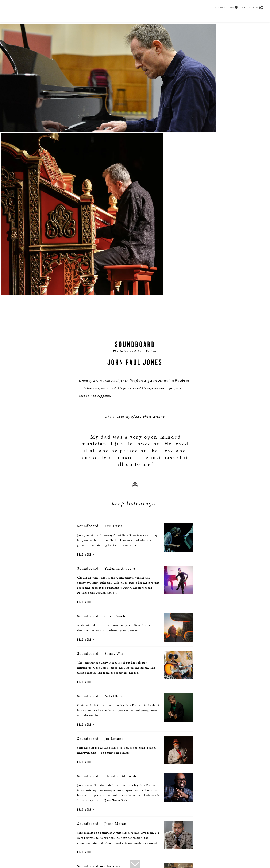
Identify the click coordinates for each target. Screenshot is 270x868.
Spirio (120, 23)
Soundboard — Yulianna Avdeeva (88, 388)
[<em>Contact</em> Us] (145, 816)
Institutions (151, 837)
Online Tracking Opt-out (51, 843)
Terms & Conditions (106, 843)
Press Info (45, 837)
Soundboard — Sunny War (82, 480)
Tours (72, 837)
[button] (235, 4)
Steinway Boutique (93, 837)
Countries (248, 4)
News (60, 837)
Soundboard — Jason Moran (84, 662)
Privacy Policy (20, 843)
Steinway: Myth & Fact (211, 837)
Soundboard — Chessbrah (82, 708)
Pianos (101, 23)
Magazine (185, 837)
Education (175, 23)
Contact (29, 837)
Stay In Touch (204, 813)
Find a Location (66, 813)
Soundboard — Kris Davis (82, 343)
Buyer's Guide (76, 23)
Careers (199, 23)
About (15, 837)
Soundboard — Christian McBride (89, 617)
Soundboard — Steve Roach (83, 434)
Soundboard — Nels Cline (82, 525)
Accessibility (80, 843)
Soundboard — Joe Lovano (82, 571)
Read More (66, 366)
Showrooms (223, 4)
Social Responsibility (124, 837)
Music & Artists (146, 23)
